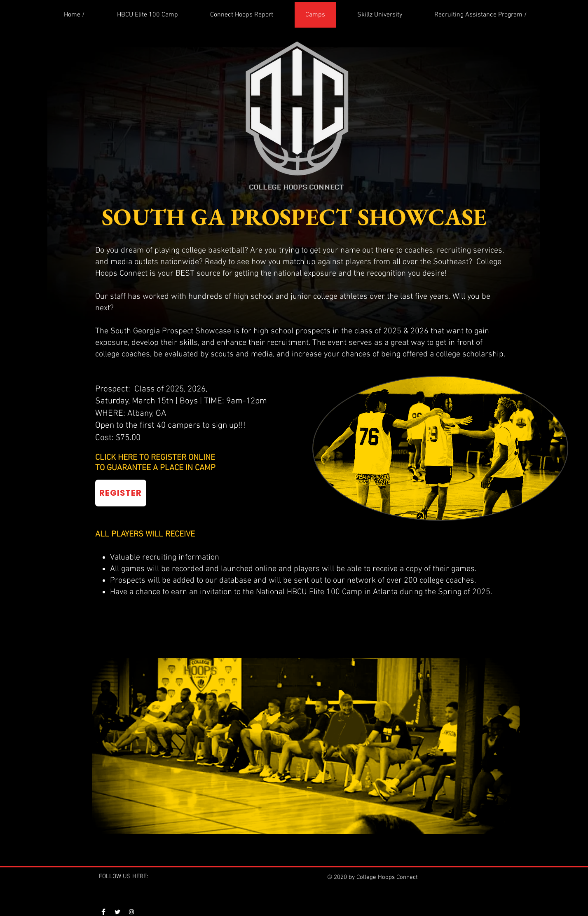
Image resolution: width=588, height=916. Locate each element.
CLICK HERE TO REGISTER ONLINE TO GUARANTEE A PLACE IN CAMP (155, 463)
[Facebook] (103, 912)
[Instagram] (131, 912)
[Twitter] (117, 912)
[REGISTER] (121, 493)
